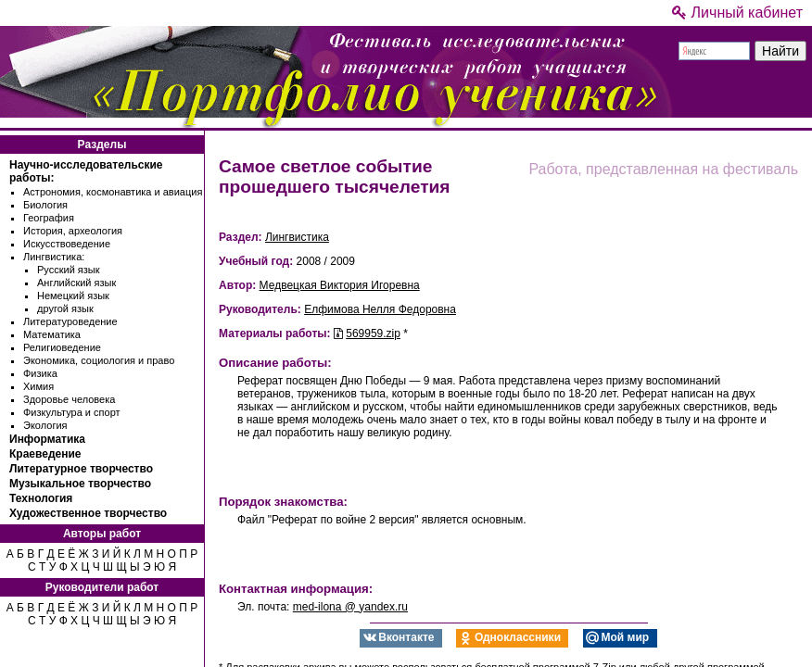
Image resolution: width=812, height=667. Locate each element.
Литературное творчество (81, 469)
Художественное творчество (88, 513)
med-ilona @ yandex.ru (350, 607)
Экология (45, 425)
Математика (52, 334)
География (49, 218)
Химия (38, 386)
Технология (41, 498)
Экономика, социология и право (99, 360)
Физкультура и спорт (72, 412)
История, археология (73, 231)
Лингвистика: (54, 257)
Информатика (47, 439)
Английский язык (76, 283)
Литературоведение (70, 321)
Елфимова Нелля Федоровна (380, 309)
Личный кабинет (737, 13)
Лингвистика (297, 237)
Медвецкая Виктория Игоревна (340, 285)
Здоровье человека (69, 399)
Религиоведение (62, 347)
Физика (40, 373)
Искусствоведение (67, 244)
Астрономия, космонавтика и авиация (113, 192)
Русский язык (69, 270)
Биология (45, 205)
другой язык (65, 308)
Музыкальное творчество (80, 484)
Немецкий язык (73, 296)
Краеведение (45, 454)
